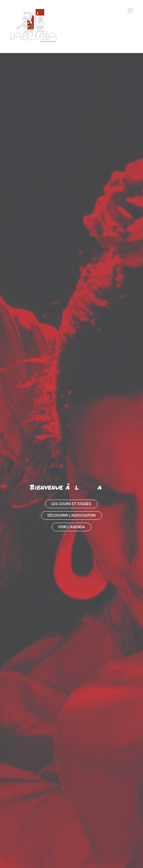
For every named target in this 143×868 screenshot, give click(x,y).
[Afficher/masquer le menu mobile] (131, 11)
